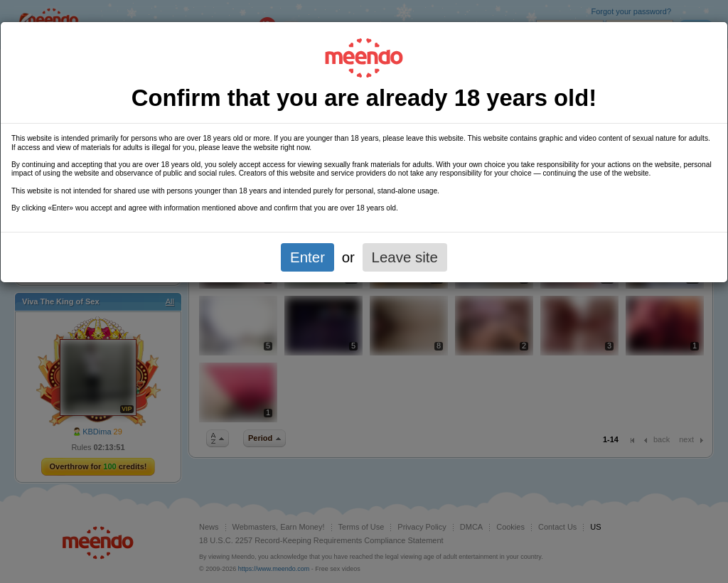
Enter (307, 257)
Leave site (405, 257)
